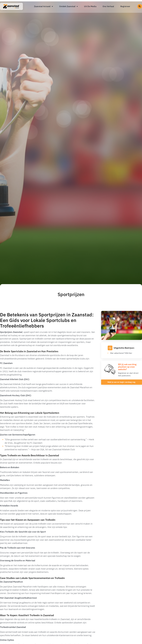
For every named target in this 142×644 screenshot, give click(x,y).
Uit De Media (90, 6)
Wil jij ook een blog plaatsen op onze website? (127, 367)
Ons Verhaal (108, 6)
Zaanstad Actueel (44, 6)
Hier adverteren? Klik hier (121, 353)
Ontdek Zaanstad (69, 6)
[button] (140, 6)
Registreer (125, 6)
